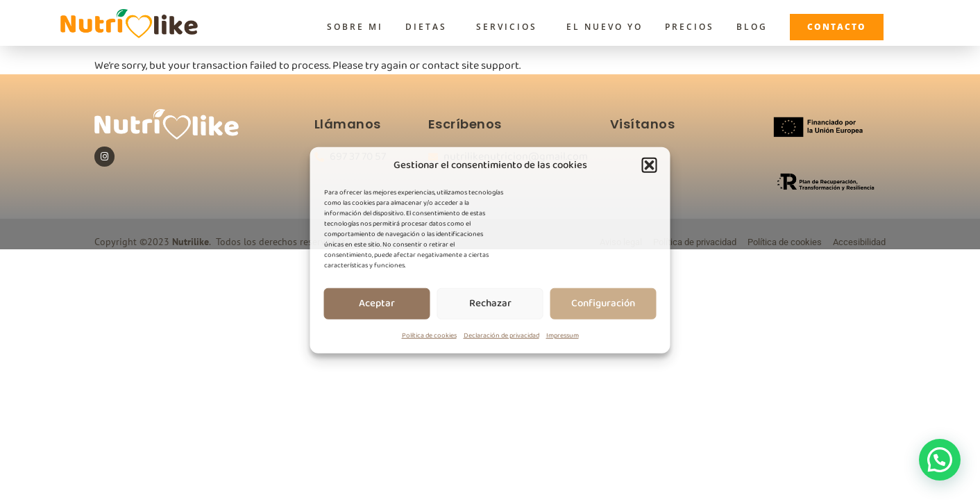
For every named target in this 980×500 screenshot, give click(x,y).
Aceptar (377, 303)
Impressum (563, 335)
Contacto (837, 27)
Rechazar (490, 303)
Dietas (430, 27)
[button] (650, 165)
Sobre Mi (355, 27)
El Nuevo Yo (605, 27)
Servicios (510, 27)
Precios (690, 27)
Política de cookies (429, 335)
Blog (752, 27)
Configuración (603, 303)
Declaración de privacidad (501, 335)
